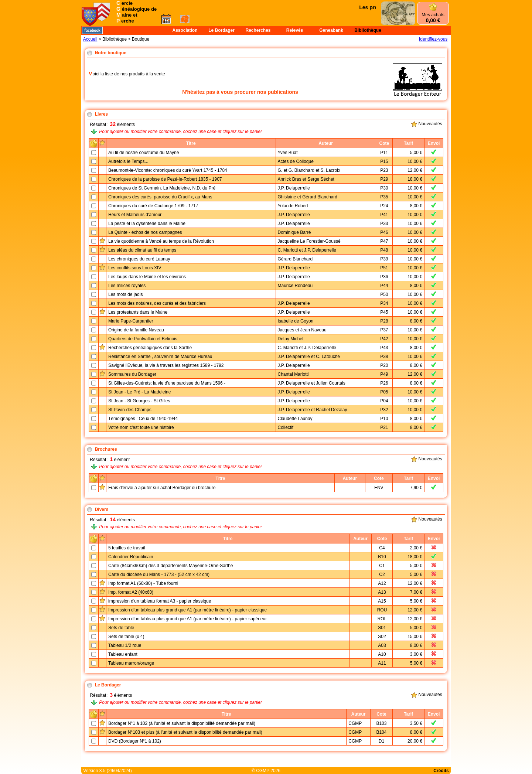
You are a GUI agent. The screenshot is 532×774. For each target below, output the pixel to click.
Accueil (90, 39)
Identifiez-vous (433, 39)
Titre (191, 143)
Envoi (434, 143)
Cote (384, 143)
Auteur (326, 143)
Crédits (441, 771)
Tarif (408, 143)
